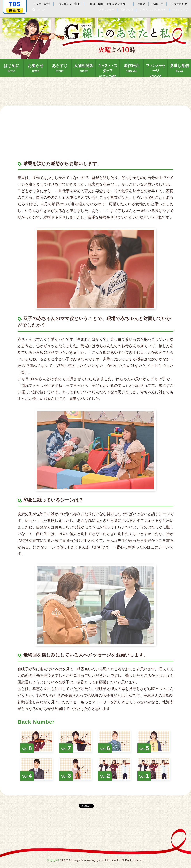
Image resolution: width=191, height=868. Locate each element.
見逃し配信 (180, 68)
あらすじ (60, 68)
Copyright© (53, 860)
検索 (42, 10)
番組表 (15, 10)
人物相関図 (84, 68)
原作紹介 (132, 68)
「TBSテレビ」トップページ (15, 4)
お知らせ (36, 68)
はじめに (12, 68)
